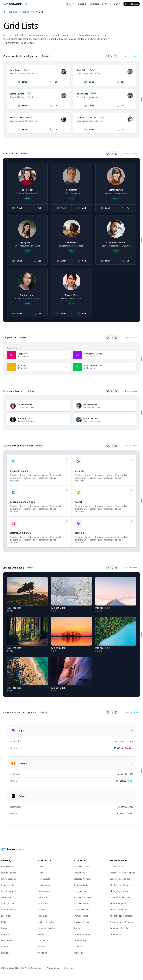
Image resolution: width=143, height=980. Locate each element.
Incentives (78, 947)
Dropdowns (43, 940)
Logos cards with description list (21, 712)
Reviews (77, 928)
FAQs (3, 922)
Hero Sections (7, 867)
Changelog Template (120, 891)
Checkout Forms (81, 922)
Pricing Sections (8, 879)
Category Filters (81, 891)
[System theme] (108, 56)
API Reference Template (121, 885)
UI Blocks (82, 4)
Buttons (41, 947)
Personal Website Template (122, 873)
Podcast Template (118, 910)
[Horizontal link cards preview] (71, 413)
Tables (40, 867)
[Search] (70, 4)
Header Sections (9, 885)
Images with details (14, 568)
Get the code (132, 56)
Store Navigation (81, 910)
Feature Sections (9, 873)
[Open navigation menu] (4, 12)
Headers (5, 934)
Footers (5, 928)
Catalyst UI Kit (116, 867)
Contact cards (11, 154)
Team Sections (8, 903)
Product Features (82, 903)
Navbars (41, 910)
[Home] (15, 4)
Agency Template (118, 903)
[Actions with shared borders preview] (71, 501)
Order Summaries (82, 934)
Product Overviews (82, 867)
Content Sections (9, 910)
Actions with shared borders (18, 446)
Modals (41, 934)
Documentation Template (122, 922)
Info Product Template (120, 897)
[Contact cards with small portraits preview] (71, 99)
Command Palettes (46, 928)
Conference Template (120, 928)
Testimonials (7, 897)
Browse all (7, 953)
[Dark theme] (116, 56)
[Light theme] (112, 56)
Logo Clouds (7, 916)
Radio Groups (44, 891)
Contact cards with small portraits (21, 56)
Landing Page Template (121, 879)
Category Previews (82, 879)
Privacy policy (53, 968)
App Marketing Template (121, 916)
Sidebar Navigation (46, 922)
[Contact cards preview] (71, 240)
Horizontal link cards (14, 391)
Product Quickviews (83, 897)
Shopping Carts (81, 885)
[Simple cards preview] (71, 359)
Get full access (132, 4)
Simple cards (10, 338)
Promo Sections (81, 916)
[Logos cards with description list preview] (71, 771)
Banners (5, 947)
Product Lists (80, 873)
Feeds (40, 873)
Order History (80, 940)
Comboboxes (43, 903)
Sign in (117, 4)
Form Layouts (44, 879)
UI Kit (105, 4)
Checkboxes (43, 897)
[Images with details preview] (71, 634)
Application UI (28, 12)
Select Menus (44, 885)
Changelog (68, 968)
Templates (94, 4)
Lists (41, 12)
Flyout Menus (7, 940)
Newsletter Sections (10, 891)
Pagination (42, 916)
